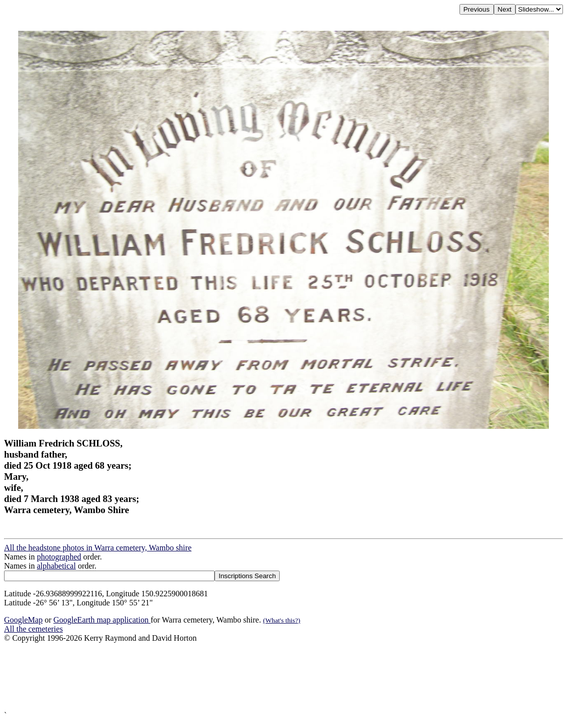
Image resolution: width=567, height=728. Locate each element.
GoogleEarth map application (102, 620)
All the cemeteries (33, 629)
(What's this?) (282, 620)
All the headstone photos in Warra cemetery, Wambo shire (98, 548)
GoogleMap (23, 620)
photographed (59, 557)
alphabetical (56, 566)
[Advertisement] (283, 677)
